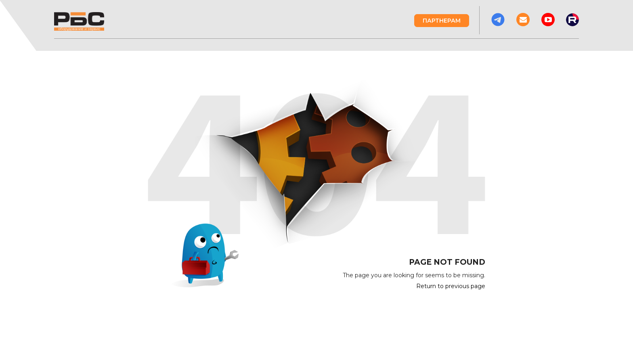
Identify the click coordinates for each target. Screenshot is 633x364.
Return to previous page (451, 286)
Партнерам (442, 21)
